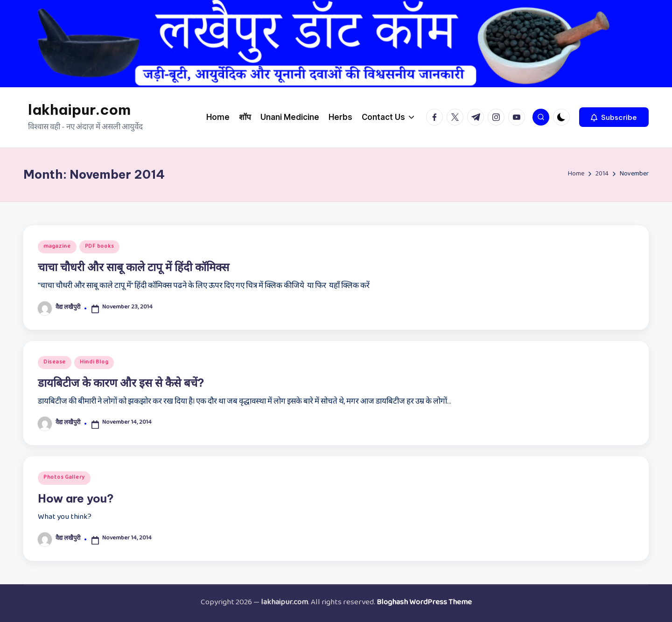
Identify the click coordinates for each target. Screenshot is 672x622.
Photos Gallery (64, 478)
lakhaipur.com (79, 110)
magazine (57, 247)
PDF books (99, 247)
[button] (614, 117)
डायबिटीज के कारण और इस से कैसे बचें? (121, 383)
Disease (55, 363)
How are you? (76, 498)
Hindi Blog (94, 363)
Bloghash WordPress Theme (424, 603)
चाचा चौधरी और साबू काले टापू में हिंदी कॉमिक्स (133, 267)
